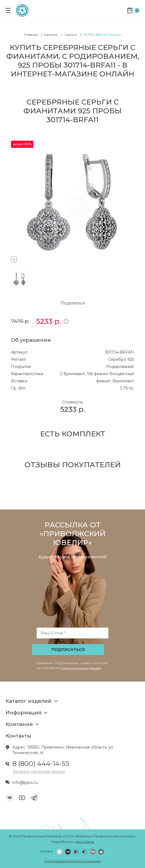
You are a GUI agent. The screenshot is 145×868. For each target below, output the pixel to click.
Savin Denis (85, 842)
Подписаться (68, 650)
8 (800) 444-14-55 (41, 764)
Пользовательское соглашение (73, 861)
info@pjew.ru (25, 782)
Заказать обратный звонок (39, 771)
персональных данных (81, 668)
